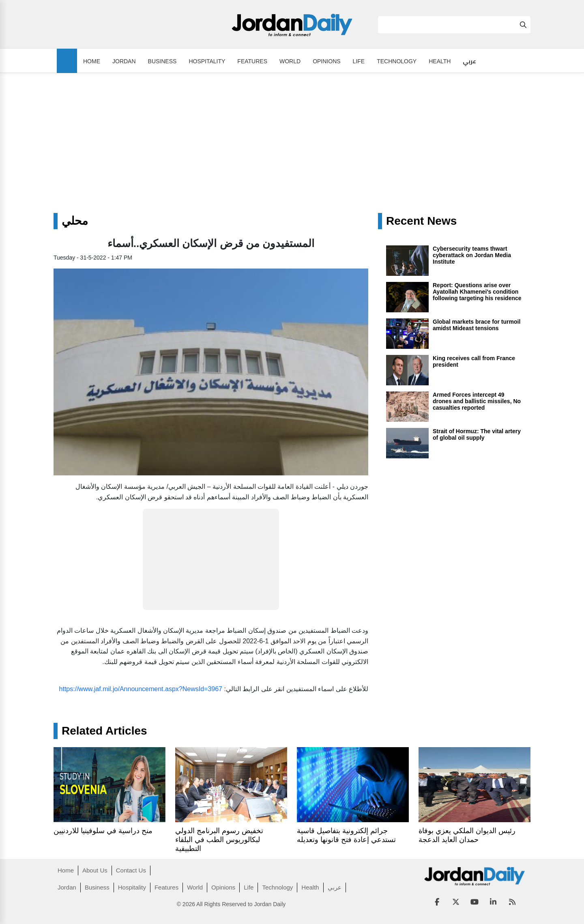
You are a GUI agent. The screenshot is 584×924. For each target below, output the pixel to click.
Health (440, 61)
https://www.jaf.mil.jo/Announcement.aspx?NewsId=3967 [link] (141, 689)
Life (359, 61)
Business (162, 61)
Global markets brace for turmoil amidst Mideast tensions (477, 325)
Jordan (124, 61)
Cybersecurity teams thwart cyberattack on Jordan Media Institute (472, 255)
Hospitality (207, 61)
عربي (469, 61)
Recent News (421, 221)
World (290, 61)
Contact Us (131, 870)
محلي (75, 221)
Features (252, 61)
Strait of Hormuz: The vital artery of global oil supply (477, 434)
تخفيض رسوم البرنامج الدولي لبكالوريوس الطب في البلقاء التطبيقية (219, 840)
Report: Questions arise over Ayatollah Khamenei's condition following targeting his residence (477, 292)
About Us (95, 870)
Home (92, 61)
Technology (397, 61)
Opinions (326, 61)
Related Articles (104, 731)
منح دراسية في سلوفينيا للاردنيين (103, 831)
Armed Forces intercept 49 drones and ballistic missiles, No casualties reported (477, 401)
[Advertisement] (292, 152)
